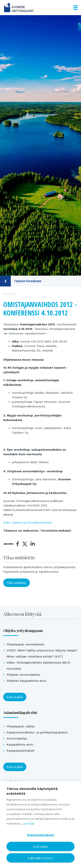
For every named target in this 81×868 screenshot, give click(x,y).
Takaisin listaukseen (21, 281)
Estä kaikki (40, 846)
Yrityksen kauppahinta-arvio (26, 681)
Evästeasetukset (41, 835)
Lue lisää (28, 824)
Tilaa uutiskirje (17, 583)
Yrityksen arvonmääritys (23, 675)
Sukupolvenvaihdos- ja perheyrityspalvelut (37, 732)
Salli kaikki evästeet (40, 858)
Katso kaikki (15, 697)
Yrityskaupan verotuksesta (25, 644)
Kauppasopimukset (20, 751)
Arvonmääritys (17, 738)
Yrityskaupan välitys (21, 726)
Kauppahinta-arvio (20, 744)
